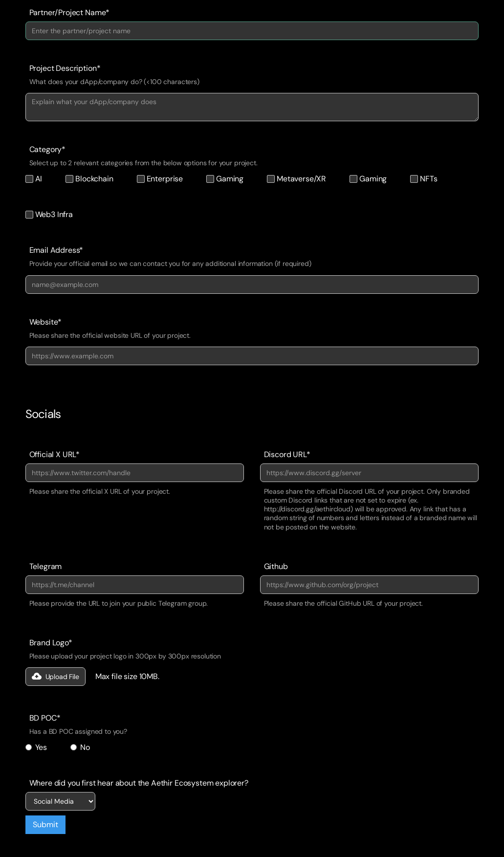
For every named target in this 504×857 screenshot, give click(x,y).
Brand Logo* (51, 643)
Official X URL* (55, 455)
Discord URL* (287, 455)
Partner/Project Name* (70, 13)
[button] (55, 677)
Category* (48, 150)
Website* (46, 322)
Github (276, 567)
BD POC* (45, 718)
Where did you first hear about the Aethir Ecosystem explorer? (139, 783)
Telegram (46, 567)
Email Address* (56, 250)
